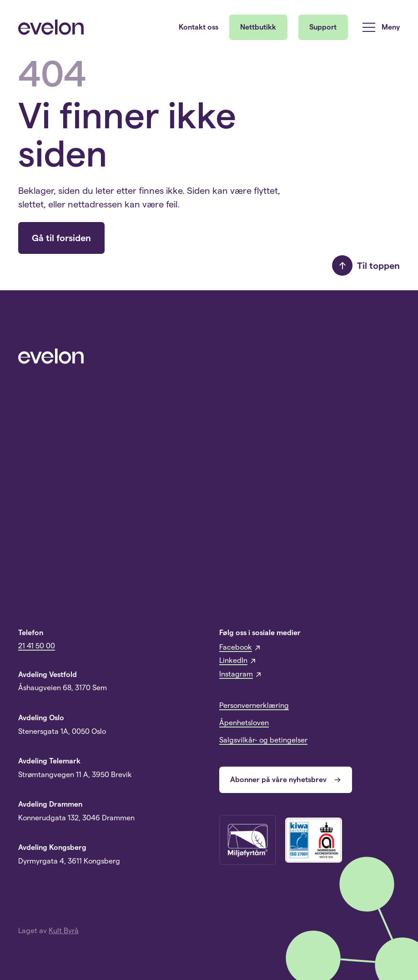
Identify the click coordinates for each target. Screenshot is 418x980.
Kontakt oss (199, 27)
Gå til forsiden (61, 238)
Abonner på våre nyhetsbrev (286, 780)
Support (323, 27)
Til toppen (366, 265)
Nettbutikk (258, 27)
